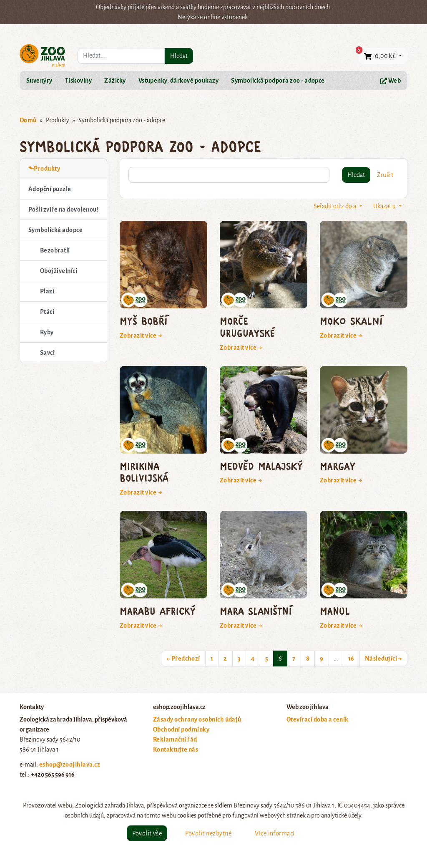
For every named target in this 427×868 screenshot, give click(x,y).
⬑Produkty (44, 169)
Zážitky (115, 81)
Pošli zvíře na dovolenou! (63, 209)
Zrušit (385, 175)
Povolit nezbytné (208, 833)
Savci (47, 353)
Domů (28, 120)
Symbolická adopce (55, 230)
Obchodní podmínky (181, 729)
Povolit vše (147, 833)
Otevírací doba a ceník (318, 719)
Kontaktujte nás (176, 749)
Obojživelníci (59, 271)
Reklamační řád (175, 739)
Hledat (179, 56)
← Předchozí (183, 659)
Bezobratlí (55, 250)
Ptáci (47, 312)
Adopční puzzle (50, 189)
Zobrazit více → (141, 336)
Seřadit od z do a (335, 206)
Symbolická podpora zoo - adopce (278, 81)
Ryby (47, 332)
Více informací (275, 833)
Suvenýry (39, 81)
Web (391, 81)
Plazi (47, 291)
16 (351, 659)
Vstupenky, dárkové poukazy (178, 81)
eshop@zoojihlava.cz (70, 765)
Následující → (383, 659)
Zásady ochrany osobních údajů (197, 719)
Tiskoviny (78, 81)
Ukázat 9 (385, 206)
